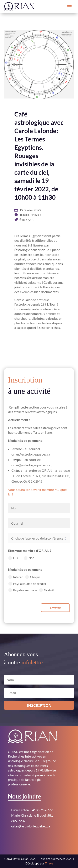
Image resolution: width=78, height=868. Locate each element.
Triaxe (49, 863)
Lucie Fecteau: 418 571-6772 (32, 810)
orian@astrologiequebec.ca (31, 826)
